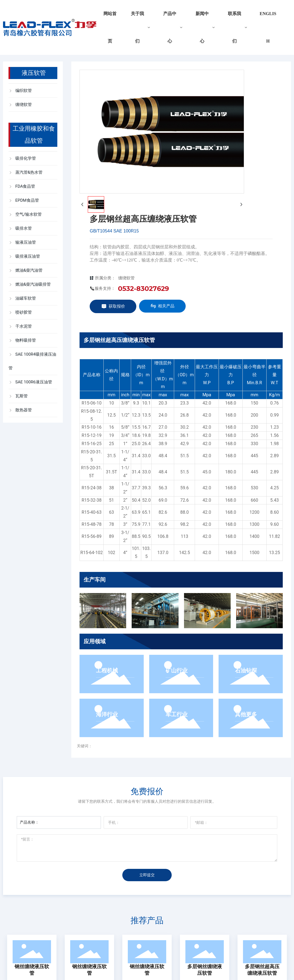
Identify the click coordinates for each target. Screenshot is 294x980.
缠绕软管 (126, 278)
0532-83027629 (143, 289)
